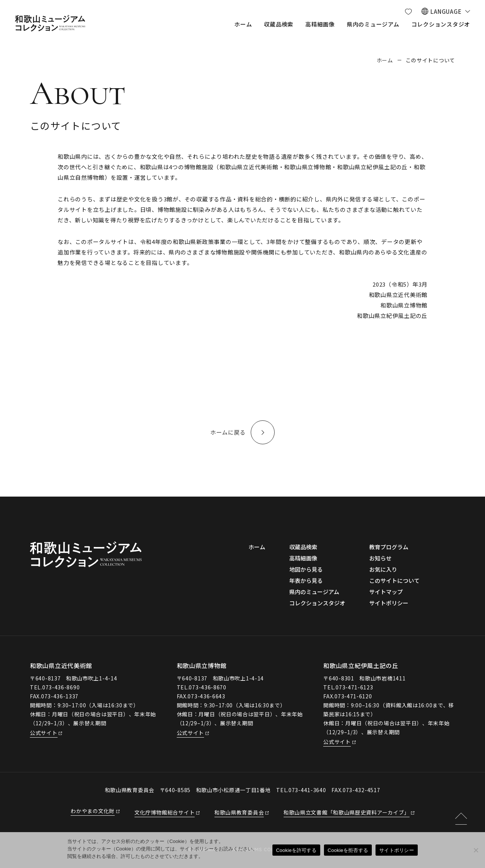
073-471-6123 (354, 687)
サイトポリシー (397, 850)
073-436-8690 (61, 687)
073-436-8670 (207, 687)
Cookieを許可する (296, 850)
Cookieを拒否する (348, 850)
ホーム (385, 60)
